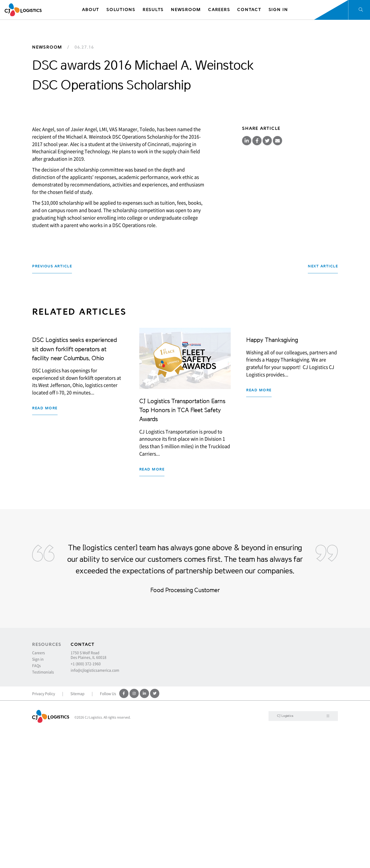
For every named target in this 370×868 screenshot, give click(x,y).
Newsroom (47, 47)
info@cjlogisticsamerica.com (95, 806)
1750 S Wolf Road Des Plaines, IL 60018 (89, 791)
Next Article (323, 402)
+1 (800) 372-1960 (86, 800)
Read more (45, 597)
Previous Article (52, 402)
